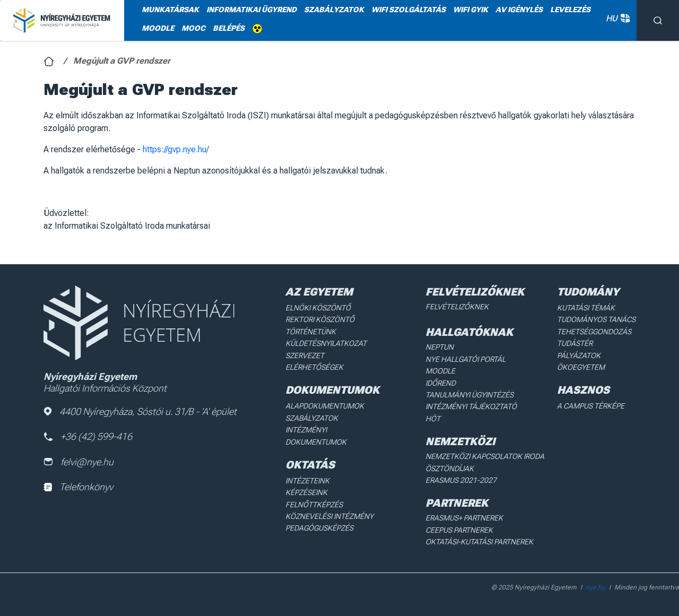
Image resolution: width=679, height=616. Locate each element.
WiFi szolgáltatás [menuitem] (408, 10)
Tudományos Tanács (596, 319)
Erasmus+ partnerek (464, 518)
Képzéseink (306, 492)
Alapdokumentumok (325, 406)
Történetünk (311, 332)
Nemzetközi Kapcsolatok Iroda (485, 456)
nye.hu (595, 587)
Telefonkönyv (78, 487)
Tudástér (575, 343)
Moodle (440, 371)
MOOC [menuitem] (193, 28)
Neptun (439, 347)
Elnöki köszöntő (318, 308)
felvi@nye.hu (79, 462)
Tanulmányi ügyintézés (469, 395)
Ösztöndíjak (450, 468)
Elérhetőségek (314, 367)
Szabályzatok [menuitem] (334, 10)
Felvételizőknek (457, 307)
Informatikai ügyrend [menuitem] (251, 10)
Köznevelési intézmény (329, 516)
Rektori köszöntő (320, 319)
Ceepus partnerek (459, 530)
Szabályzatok (312, 418)
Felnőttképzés (314, 505)
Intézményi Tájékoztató (471, 406)
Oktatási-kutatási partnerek (479, 542)
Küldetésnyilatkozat (326, 343)
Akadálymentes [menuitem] (257, 29)
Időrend (441, 383)
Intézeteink (307, 481)
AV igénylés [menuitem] (519, 10)
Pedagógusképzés (319, 528)
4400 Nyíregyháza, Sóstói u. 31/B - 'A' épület (140, 411)
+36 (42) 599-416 (88, 436)
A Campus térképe (591, 406)
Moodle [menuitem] (158, 28)
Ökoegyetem (581, 367)
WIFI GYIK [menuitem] (471, 10)
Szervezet (305, 355)
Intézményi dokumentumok (316, 436)
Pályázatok (579, 355)
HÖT (433, 419)
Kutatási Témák (586, 308)
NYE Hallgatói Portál (465, 359)
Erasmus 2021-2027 (461, 480)
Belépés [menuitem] (229, 28)
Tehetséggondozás (594, 332)
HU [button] (616, 18)
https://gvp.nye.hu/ (176, 149)
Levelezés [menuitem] (570, 10)
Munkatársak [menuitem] (170, 10)
